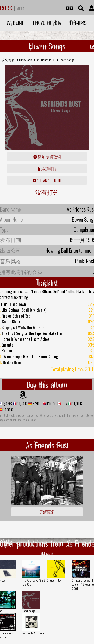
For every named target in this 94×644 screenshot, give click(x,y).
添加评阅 (47, 168)
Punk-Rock (25, 60)
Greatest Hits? (54, 580)
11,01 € (77, 404)
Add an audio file (47, 180)
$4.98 (7, 404)
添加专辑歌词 (47, 157)
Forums (78, 23)
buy (64, 404)
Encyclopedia (47, 23)
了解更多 (47, 512)
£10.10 (51, 404)
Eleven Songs (29, 611)
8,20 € (37, 404)
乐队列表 (8, 60)
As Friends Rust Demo (33, 633)
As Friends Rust (45, 60)
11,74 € (22, 404)
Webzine (16, 23)
